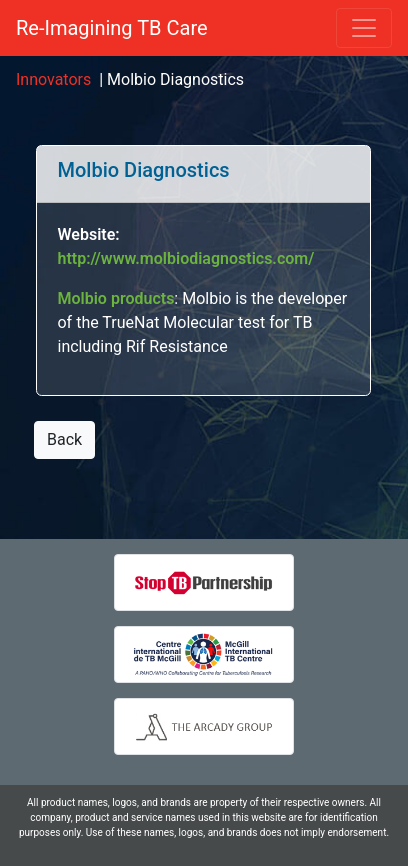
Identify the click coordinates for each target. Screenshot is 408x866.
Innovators (53, 79)
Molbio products (115, 298)
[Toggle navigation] (364, 28)
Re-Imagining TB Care (112, 28)
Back (64, 439)
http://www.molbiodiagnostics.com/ (185, 258)
